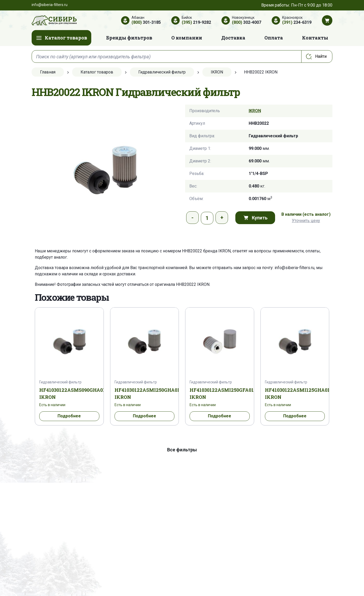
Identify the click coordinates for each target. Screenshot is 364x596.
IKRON (255, 111)
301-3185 (146, 22)
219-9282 (196, 22)
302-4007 (247, 22)
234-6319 (297, 22)
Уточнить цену (306, 221)
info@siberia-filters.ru (294, 268)
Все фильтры (182, 450)
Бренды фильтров (129, 38)
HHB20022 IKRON (193, 284)
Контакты (315, 38)
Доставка (233, 38)
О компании (187, 38)
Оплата (274, 38)
